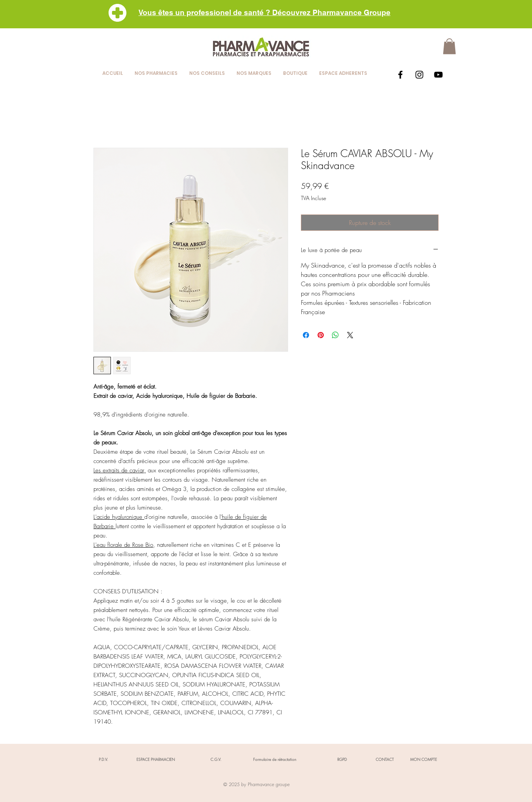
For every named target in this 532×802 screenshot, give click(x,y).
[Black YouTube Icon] (438, 75)
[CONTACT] (385, 759)
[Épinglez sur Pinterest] (321, 335)
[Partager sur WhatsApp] (335, 335)
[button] (449, 46)
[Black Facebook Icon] (400, 75)
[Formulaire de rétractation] (275, 759)
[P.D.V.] (104, 759)
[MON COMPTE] (424, 759)
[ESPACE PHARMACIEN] (155, 759)
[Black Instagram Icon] (419, 75)
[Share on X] (350, 335)
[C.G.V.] (216, 759)
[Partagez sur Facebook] (306, 335)
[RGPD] (342, 759)
